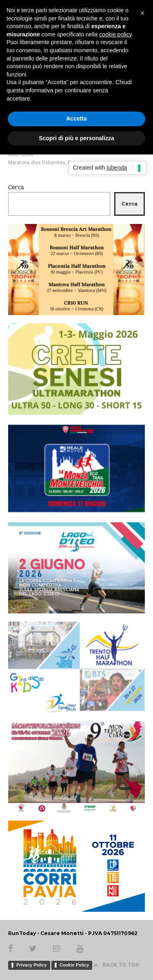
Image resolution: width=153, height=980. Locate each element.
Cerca (16, 188)
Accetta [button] (76, 119)
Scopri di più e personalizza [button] (76, 138)
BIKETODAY (21, 154)
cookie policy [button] (115, 34)
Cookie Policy (74, 965)
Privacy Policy (32, 965)
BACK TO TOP (116, 965)
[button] (142, 13)
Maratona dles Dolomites (37, 163)
